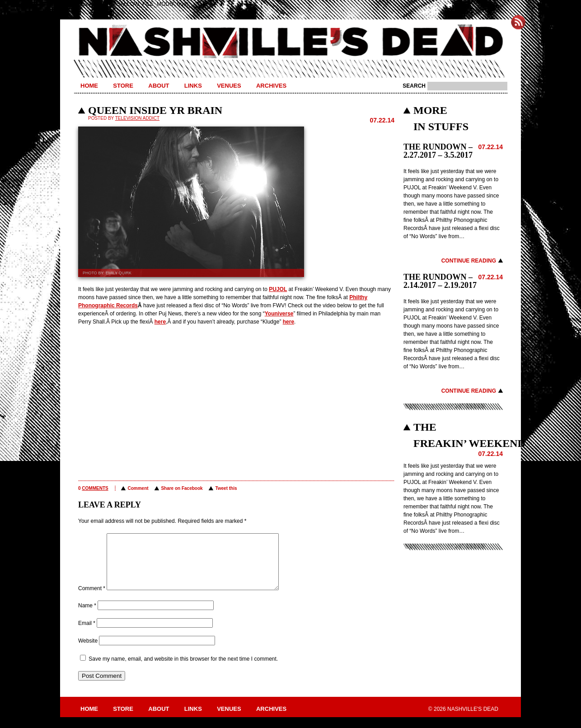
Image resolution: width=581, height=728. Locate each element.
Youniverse (279, 314)
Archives (271, 86)
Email (87, 634)
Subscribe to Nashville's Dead (518, 22)
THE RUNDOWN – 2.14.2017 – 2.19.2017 (440, 281)
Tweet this (226, 488)
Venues (229, 86)
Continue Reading (469, 261)
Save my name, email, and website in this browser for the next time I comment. (183, 670)
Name (87, 616)
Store (123, 86)
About (159, 86)
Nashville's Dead (290, 42)
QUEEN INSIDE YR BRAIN (155, 110)
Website (88, 652)
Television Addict (137, 118)
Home (89, 86)
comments (95, 488)
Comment (138, 488)
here (160, 322)
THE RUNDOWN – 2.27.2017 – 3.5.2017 (438, 151)
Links (193, 86)
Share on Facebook (182, 488)
